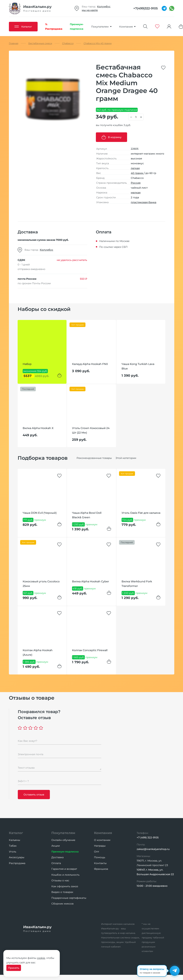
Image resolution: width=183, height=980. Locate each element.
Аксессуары (17, 857)
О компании (102, 840)
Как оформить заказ (65, 886)
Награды (100, 846)
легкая (135, 168)
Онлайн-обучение (63, 840)
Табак (13, 846)
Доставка (58, 857)
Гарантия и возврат (64, 869)
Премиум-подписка (65, 852)
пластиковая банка (144, 202)
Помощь (100, 857)
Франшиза (101, 869)
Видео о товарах (62, 892)
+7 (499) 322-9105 (148, 837)
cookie (41, 958)
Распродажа (17, 863)
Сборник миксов (62, 904)
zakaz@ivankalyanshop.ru (153, 849)
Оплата (56, 863)
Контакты (100, 863)
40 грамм (137, 173)
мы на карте (90, 10)
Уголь (13, 852)
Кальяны (15, 840)
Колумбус (104, 6)
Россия (136, 183)
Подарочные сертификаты (69, 898)
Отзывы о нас (60, 880)
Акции (56, 846)
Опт (97, 852)
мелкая (136, 193)
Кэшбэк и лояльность (65, 875)
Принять (14, 968)
